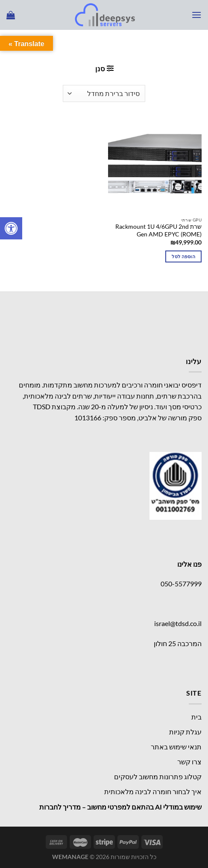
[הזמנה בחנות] (104, 93)
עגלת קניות (185, 732)
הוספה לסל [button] (183, 256)
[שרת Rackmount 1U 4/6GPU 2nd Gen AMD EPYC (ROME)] (155, 166)
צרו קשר (189, 762)
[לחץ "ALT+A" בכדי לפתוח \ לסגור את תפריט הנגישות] (11, 228)
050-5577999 (181, 584)
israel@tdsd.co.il (178, 623)
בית (196, 717)
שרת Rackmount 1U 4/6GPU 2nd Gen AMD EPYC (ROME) (158, 230)
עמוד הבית (180, 45)
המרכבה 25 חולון (178, 643)
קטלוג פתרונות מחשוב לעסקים (158, 776)
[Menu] (196, 15)
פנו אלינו (189, 564)
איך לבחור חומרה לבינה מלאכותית (153, 791)
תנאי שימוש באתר (176, 747)
